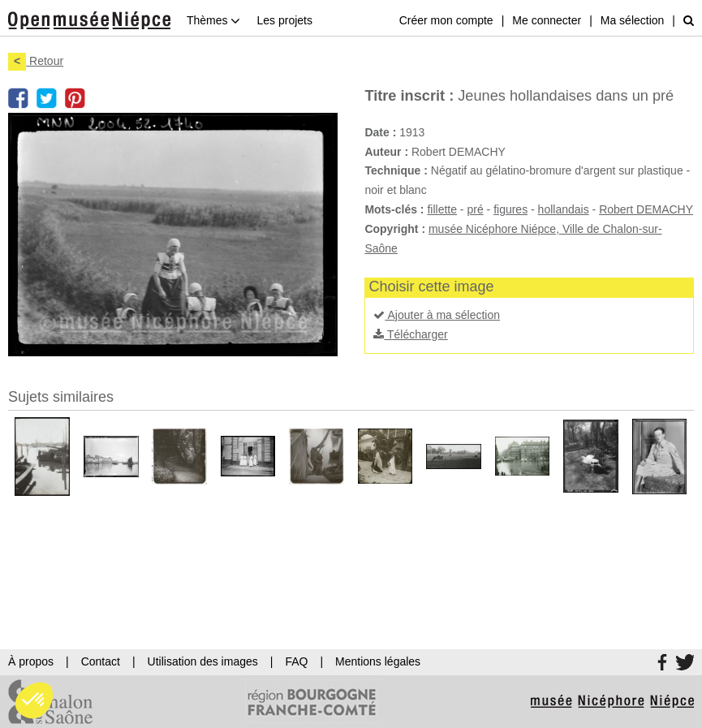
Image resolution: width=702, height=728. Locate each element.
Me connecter (547, 20)
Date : (380, 132)
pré (475, 209)
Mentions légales (378, 661)
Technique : (396, 170)
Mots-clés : (394, 209)
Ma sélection (633, 20)
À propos (31, 661)
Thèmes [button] (213, 20)
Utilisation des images (203, 661)
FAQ (296, 661)
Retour (36, 61)
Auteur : (386, 152)
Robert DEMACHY (646, 209)
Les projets (284, 20)
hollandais (564, 209)
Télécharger (410, 334)
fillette (442, 209)
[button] (34, 700)
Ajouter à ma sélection (437, 315)
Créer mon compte (446, 20)
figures (510, 209)
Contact (101, 661)
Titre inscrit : (409, 96)
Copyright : (395, 229)
